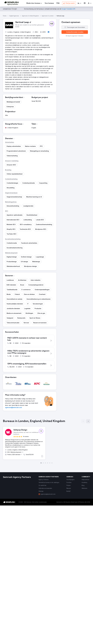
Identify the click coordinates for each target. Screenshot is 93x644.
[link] (49, 3)
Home (5, 16)
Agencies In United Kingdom (30, 16)
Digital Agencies (14, 16)
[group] (46, 443)
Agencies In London (48, 16)
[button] (80, 3)
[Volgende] (88, 422)
